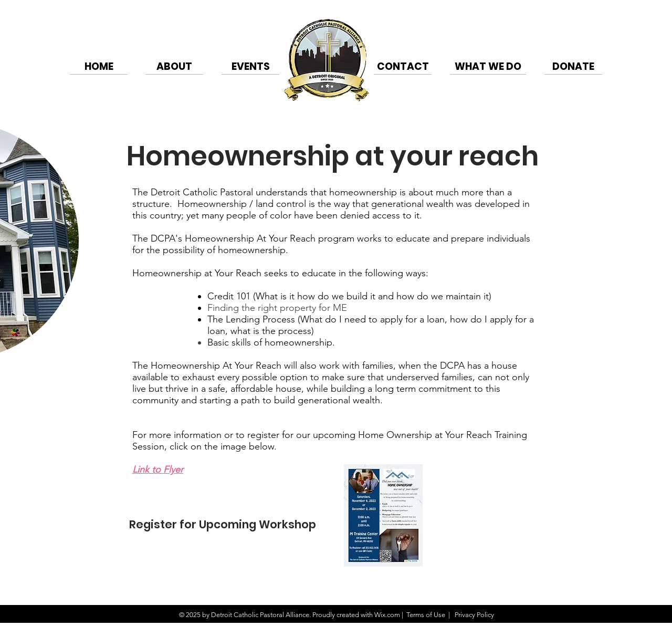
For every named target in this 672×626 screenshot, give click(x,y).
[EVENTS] (250, 67)
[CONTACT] (403, 67)
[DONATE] (573, 67)
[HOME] (99, 67)
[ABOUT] (174, 67)
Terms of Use (426, 615)
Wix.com (387, 615)
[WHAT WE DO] (488, 67)
